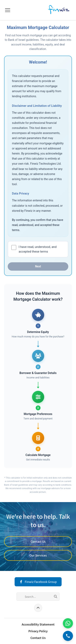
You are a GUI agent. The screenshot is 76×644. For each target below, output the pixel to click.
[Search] (38, 597)
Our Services (38, 555)
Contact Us (38, 542)
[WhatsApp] (68, 623)
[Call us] (68, 636)
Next (38, 266)
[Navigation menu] (8, 10)
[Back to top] (38, 608)
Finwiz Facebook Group (38, 582)
